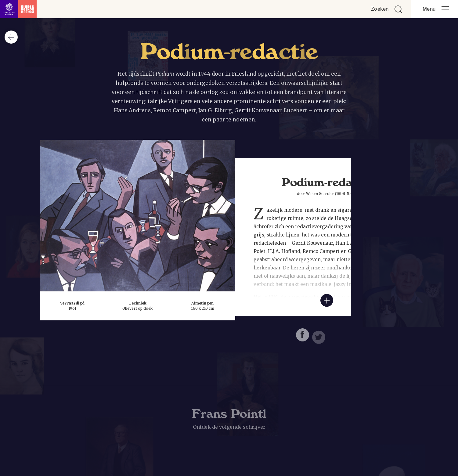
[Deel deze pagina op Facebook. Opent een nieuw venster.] (303, 337)
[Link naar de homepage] (18, 9)
